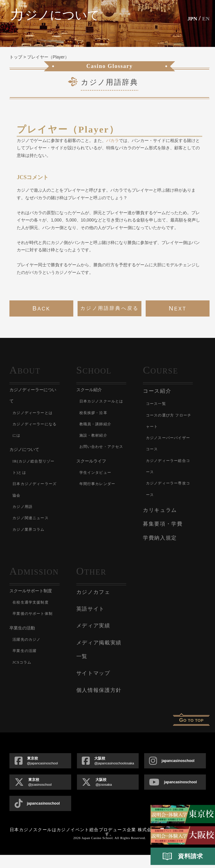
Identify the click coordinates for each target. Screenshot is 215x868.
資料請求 (183, 856)
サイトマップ (93, 686)
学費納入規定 (160, 538)
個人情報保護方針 (99, 703)
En (205, 18)
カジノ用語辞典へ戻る (109, 308)
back (42, 308)
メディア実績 (93, 639)
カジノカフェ (93, 605)
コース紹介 (157, 391)
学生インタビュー (102, 495)
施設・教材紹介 (99, 446)
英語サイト (91, 622)
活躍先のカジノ (32, 675)
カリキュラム (160, 510)
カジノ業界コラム (35, 552)
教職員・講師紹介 (102, 435)
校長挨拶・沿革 (99, 424)
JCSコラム (26, 698)
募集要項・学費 (163, 524)
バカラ (113, 140)
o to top (191, 733)
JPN (189, 18)
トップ (16, 57)
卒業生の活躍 (29, 686)
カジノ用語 (27, 517)
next (178, 308)
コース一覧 (160, 403)
